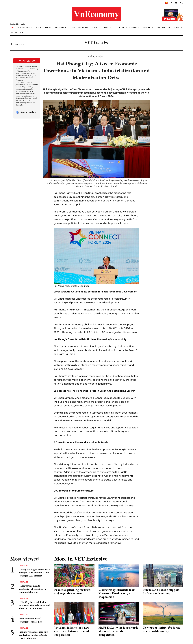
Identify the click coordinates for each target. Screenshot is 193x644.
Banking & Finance (129, 28)
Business (96, 28)
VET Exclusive (25, 28)
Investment (61, 28)
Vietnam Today (43, 28)
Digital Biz (110, 28)
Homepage (17, 44)
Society (178, 28)
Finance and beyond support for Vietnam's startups (161, 591)
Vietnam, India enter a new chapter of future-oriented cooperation (72, 631)
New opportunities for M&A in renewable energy (161, 629)
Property (148, 28)
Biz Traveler (163, 28)
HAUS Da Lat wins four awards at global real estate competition (118, 631)
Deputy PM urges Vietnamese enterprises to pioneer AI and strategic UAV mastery (34, 572)
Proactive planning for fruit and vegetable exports (72, 591)
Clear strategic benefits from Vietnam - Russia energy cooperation (117, 593)
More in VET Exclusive (81, 559)
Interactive (18, 32)
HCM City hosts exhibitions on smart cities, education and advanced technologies (34, 605)
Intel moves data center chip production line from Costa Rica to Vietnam (33, 635)
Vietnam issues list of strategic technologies (30, 620)
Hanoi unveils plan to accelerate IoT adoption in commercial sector (32, 589)
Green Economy (80, 28)
